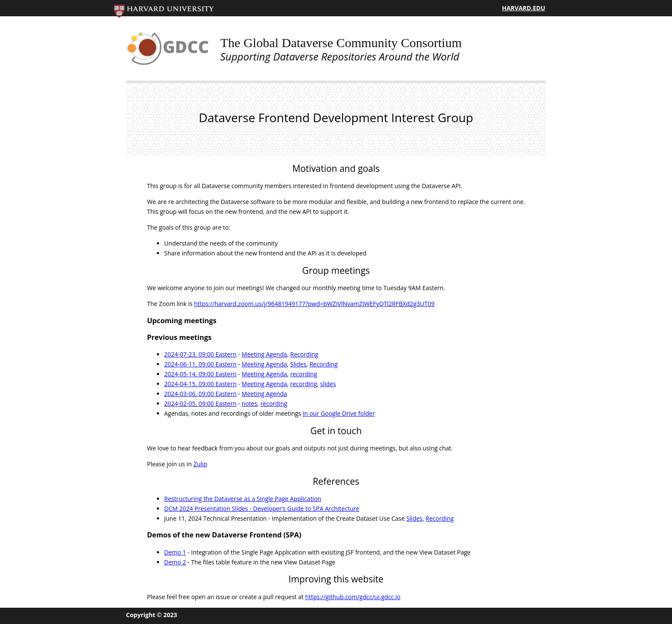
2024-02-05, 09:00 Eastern (200, 403)
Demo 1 (175, 552)
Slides (298, 364)
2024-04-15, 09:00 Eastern (200, 384)
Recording (304, 354)
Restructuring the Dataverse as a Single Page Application (243, 499)
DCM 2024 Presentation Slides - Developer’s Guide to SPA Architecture (262, 508)
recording (304, 374)
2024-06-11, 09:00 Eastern (200, 364)
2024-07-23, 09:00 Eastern (200, 354)
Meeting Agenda (264, 354)
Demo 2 (175, 562)
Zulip (200, 464)
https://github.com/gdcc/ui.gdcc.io (353, 597)
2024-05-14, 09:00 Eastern (200, 374)
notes (250, 403)
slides (328, 384)
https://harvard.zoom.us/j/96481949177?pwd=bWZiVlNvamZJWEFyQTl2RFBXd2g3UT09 (314, 304)
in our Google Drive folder (339, 413)
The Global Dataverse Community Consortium (341, 43)
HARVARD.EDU (523, 8)
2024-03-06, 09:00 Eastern (200, 394)
